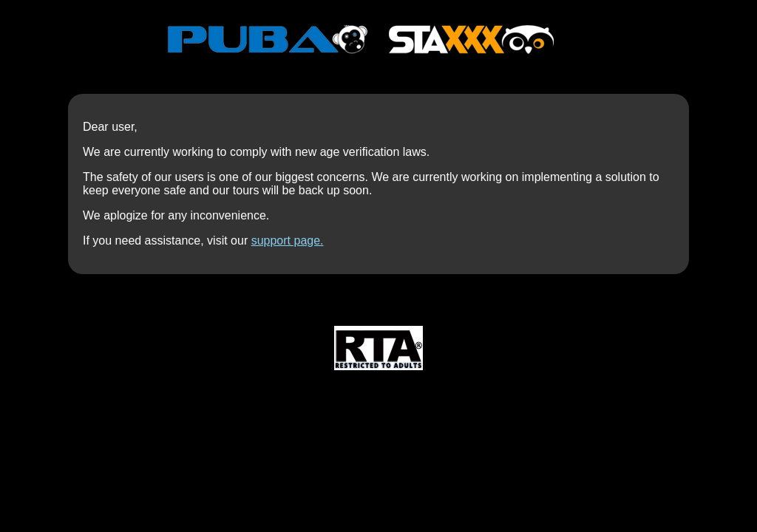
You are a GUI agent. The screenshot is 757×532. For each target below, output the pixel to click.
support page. (288, 241)
